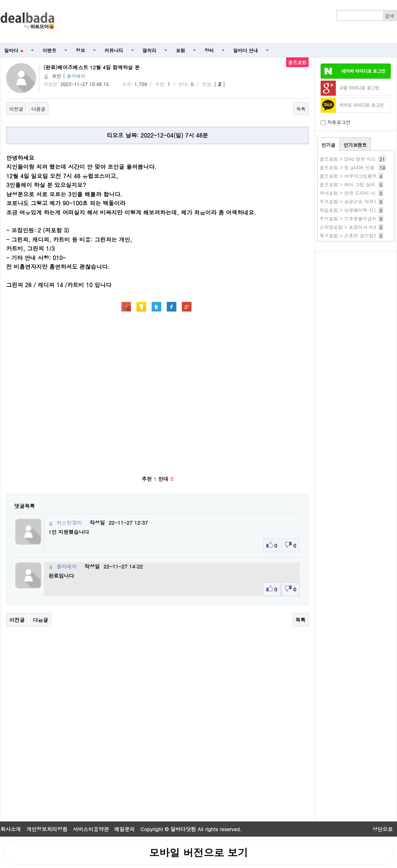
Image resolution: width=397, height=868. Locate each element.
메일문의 (125, 829)
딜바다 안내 (246, 50)
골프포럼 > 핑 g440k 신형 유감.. (354, 167)
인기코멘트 (355, 145)
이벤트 (50, 50)
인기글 (328, 145)
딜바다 (14, 50)
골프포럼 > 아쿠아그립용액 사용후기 (358, 176)
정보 (81, 50)
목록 (301, 109)
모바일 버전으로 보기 (198, 852)
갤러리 (150, 50)
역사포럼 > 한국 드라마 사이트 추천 (357, 193)
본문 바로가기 (0, 0)
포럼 (181, 50)
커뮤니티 (114, 50)
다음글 (38, 109)
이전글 (16, 109)
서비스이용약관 (91, 829)
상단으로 (382, 829)
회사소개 (11, 829)
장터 (209, 50)
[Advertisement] (356, 297)
